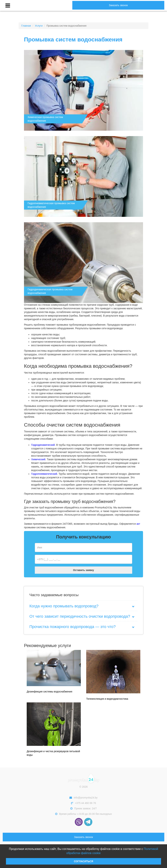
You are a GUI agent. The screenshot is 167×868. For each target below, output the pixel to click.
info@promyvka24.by (83, 798)
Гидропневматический (44, 474)
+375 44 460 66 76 (83, 803)
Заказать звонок (118, 5)
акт (138, 524)
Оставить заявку (83, 570)
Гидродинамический (43, 445)
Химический (38, 459)
